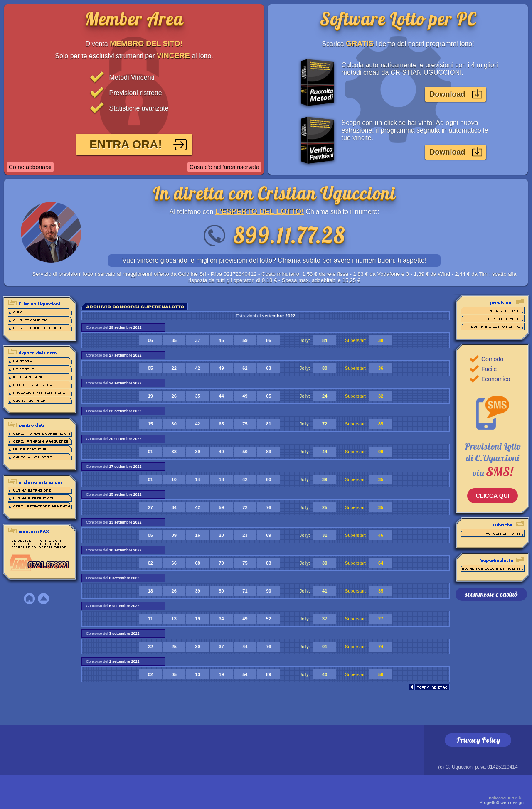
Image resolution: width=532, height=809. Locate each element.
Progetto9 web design (502, 800)
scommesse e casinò (491, 594)
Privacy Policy (478, 740)
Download (448, 94)
